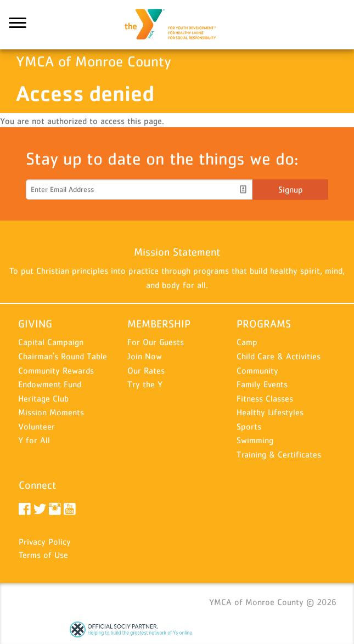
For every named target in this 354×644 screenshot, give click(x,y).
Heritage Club (43, 398)
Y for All (34, 440)
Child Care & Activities (279, 356)
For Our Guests (156, 342)
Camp (247, 342)
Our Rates (146, 370)
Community (257, 370)
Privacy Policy (45, 541)
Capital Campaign (51, 342)
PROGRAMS (264, 324)
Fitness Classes (265, 398)
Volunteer (36, 426)
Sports (249, 426)
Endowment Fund (50, 384)
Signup (291, 189)
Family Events (262, 384)
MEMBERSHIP (159, 324)
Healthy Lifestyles (270, 412)
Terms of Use (43, 555)
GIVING (35, 324)
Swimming (255, 440)
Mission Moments (51, 412)
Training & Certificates (279, 454)
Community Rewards (56, 370)
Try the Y (145, 384)
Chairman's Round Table (63, 356)
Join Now (145, 356)
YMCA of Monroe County (177, 25)
